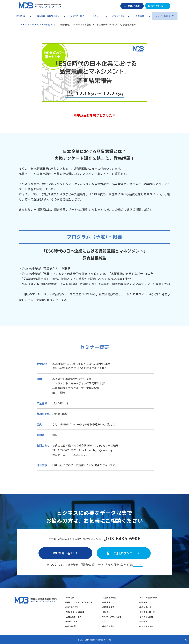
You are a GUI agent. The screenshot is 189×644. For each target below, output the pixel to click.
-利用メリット (71, 621)
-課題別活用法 (108, 607)
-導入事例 (106, 602)
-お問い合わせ (145, 607)
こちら (138, 565)
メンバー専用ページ (165, 16)
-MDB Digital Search (75, 612)
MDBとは (21, 16)
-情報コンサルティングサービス (79, 602)
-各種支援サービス (73, 617)
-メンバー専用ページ (148, 598)
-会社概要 (143, 621)
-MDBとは (70, 598)
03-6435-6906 (124, 539)
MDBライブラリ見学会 (112, 617)
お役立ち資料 (118, 16)
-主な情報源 (70, 626)
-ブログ (105, 621)
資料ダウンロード (159, 6)
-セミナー (106, 612)
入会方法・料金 (77, 16)
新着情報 (140, 16)
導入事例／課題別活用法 (48, 16)
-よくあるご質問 (146, 617)
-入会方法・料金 (109, 598)
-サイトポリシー (146, 626)
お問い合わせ (134, 6)
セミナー (97, 16)
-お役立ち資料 (108, 626)
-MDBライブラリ (72, 607)
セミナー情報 (43, 24)
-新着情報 (143, 602)
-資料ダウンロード (147, 612)
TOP (20, 24)
